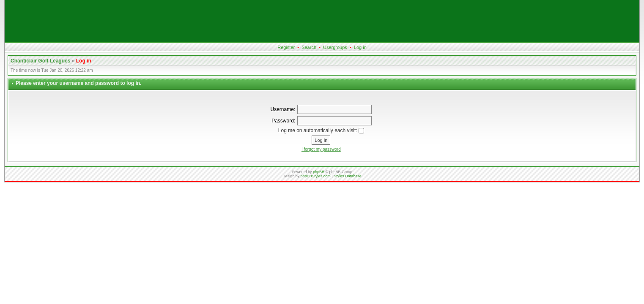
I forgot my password (321, 149)
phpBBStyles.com (316, 176)
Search (309, 47)
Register (286, 47)
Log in (360, 47)
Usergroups (335, 47)
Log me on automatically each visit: (321, 130)
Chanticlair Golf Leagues (40, 61)
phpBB (319, 172)
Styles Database (348, 176)
